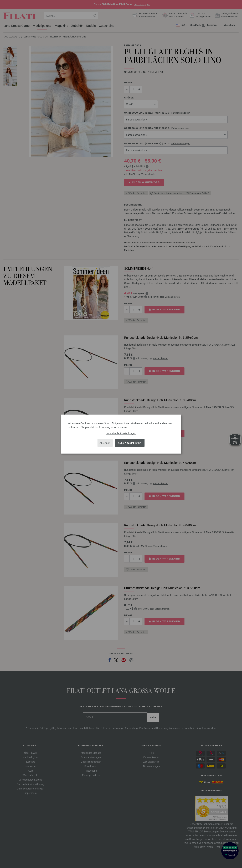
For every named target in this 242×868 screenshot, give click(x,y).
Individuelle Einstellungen (121, 433)
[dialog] (121, 434)
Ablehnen (105, 443)
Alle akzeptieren (130, 443)
